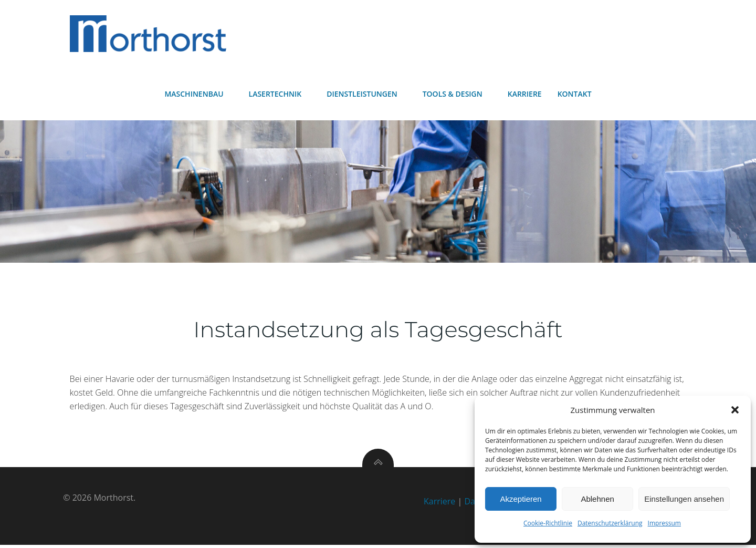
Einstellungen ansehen (684, 499)
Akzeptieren (521, 499)
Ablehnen (597, 499)
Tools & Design (457, 95)
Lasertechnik (280, 95)
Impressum (664, 523)
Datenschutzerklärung (610, 523)
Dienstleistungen (367, 95)
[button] (735, 410)
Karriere (525, 95)
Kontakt (575, 95)
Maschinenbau (198, 95)
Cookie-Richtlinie (548, 523)
